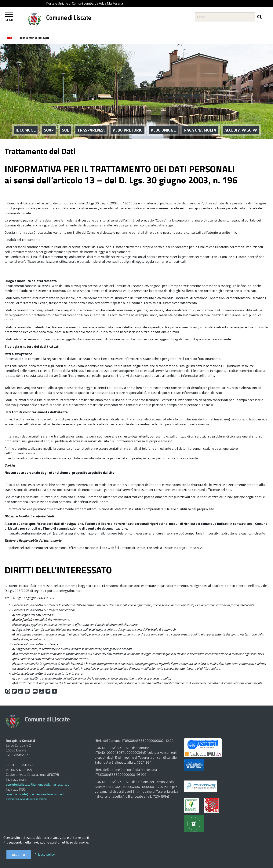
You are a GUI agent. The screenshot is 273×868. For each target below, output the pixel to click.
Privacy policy (45, 854)
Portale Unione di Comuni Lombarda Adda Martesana (85, 3)
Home (9, 38)
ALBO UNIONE (163, 125)
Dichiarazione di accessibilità (26, 799)
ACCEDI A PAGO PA (241, 125)
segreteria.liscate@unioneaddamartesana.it (37, 784)
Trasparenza (91, 125)
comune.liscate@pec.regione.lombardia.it (35, 794)
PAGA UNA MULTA (200, 125)
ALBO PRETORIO (128, 125)
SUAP (49, 125)
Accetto (19, 855)
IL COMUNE (26, 125)
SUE (66, 125)
